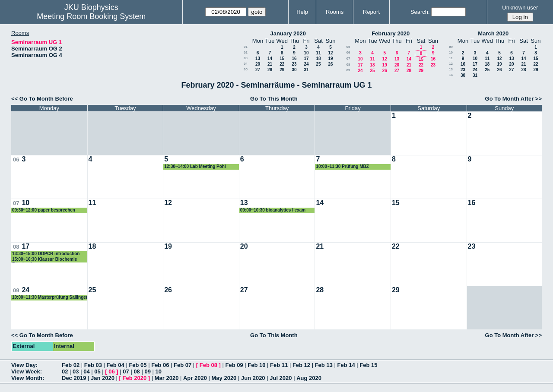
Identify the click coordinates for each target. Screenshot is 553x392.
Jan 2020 (103, 378)
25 (318, 64)
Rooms (335, 12)
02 (246, 52)
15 (282, 58)
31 (306, 70)
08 (348, 65)
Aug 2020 (309, 378)
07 (348, 58)
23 (294, 64)
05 (246, 69)
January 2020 (288, 33)
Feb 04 (116, 365)
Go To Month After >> (513, 99)
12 (330, 53)
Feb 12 (301, 365)
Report (371, 12)
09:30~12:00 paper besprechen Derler (44, 210)
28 (270, 70)
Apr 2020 (195, 378)
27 (258, 70)
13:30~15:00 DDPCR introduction (46, 254)
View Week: (27, 371)
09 (348, 70)
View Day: (24, 365)
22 (282, 64)
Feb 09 (234, 365)
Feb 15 (368, 365)
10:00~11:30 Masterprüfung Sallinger (50, 297)
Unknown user (520, 8)
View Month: (28, 378)
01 (246, 47)
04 (246, 64)
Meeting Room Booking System (91, 16)
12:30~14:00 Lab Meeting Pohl (195, 166)
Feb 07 (183, 365)
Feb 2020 (135, 378)
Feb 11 (279, 365)
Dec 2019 (74, 378)
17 (306, 58)
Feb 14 (346, 365)
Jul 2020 (281, 378)
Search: (420, 12)
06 (348, 52)
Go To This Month (274, 99)
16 (294, 58)
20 (258, 64)
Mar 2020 (167, 378)
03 (246, 58)
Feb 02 (71, 365)
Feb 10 (256, 365)
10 (306, 53)
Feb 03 (93, 365)
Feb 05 (138, 365)
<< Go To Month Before (42, 99)
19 (330, 58)
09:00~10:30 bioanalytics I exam (273, 210)
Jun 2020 (253, 378)
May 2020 (224, 378)
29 (282, 70)
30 (294, 70)
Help (302, 12)
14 (270, 58)
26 (330, 64)
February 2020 (391, 33)
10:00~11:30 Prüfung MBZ (342, 166)
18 (318, 58)
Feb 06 (160, 365)
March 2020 (493, 33)
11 (318, 53)
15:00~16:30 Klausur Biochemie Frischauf (44, 260)
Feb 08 (208, 365)
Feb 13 (324, 365)
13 (258, 58)
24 (306, 64)
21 (270, 64)
